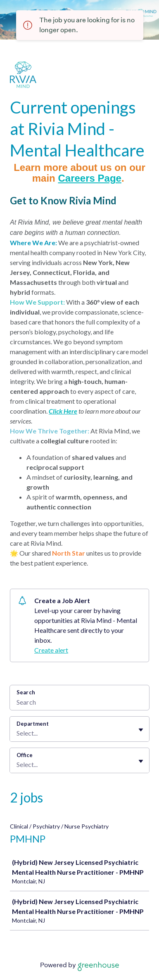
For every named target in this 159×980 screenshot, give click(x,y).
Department (33, 724)
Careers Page (89, 178)
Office (25, 755)
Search (26, 692)
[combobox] (17, 733)
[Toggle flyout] (141, 730)
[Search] (79, 703)
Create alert (51, 650)
